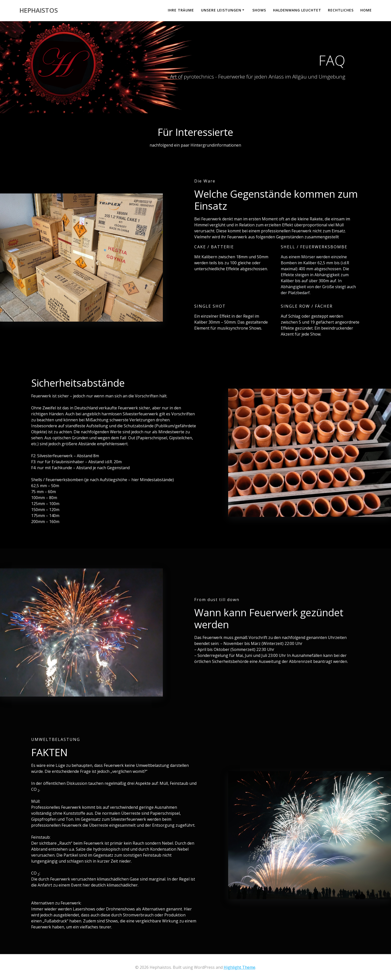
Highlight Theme (240, 967)
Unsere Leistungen (221, 10)
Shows (259, 10)
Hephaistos (39, 10)
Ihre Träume (181, 10)
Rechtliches (341, 10)
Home (366, 10)
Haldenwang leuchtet (297, 10)
